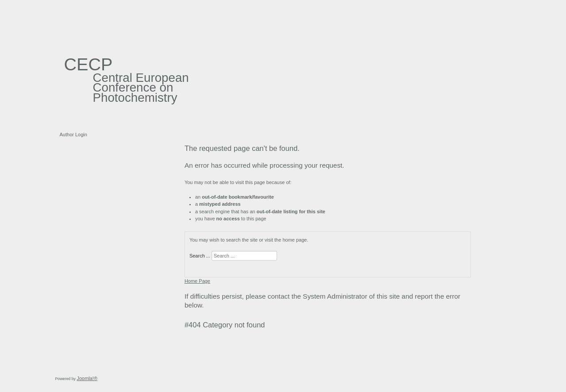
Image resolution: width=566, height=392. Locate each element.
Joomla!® (87, 378)
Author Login (73, 135)
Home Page (197, 281)
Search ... (200, 256)
